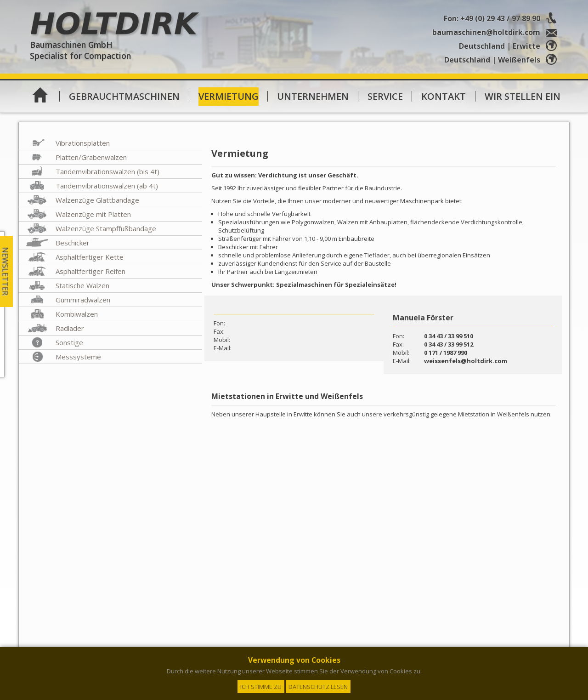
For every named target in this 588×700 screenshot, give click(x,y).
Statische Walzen (82, 285)
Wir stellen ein (523, 96)
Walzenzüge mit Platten (93, 214)
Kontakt (444, 96)
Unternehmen (313, 96)
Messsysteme (78, 357)
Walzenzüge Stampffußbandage (106, 228)
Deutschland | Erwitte (510, 46)
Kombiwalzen (77, 314)
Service (385, 96)
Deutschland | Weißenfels (502, 60)
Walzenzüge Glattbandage (97, 200)
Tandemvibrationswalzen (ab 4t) (107, 186)
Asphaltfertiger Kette (90, 257)
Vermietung (229, 96)
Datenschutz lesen (318, 687)
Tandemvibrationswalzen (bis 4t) (107, 171)
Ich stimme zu (261, 687)
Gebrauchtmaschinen (124, 96)
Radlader (70, 328)
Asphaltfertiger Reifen (90, 271)
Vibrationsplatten (83, 143)
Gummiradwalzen (83, 300)
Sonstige (69, 342)
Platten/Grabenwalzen (91, 157)
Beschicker (73, 243)
